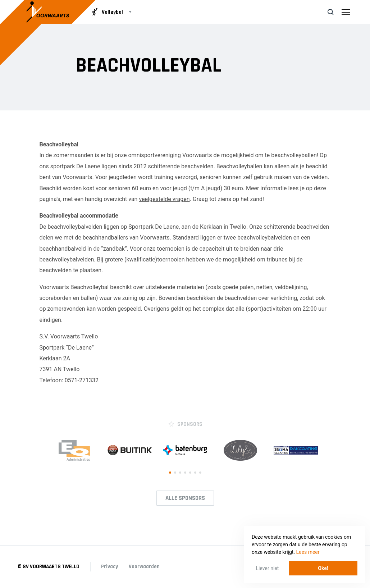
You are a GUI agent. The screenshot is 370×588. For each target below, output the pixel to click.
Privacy (110, 567)
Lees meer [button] (308, 552)
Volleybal (107, 12)
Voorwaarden (145, 567)
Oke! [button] (323, 568)
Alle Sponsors (185, 498)
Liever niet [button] (268, 568)
